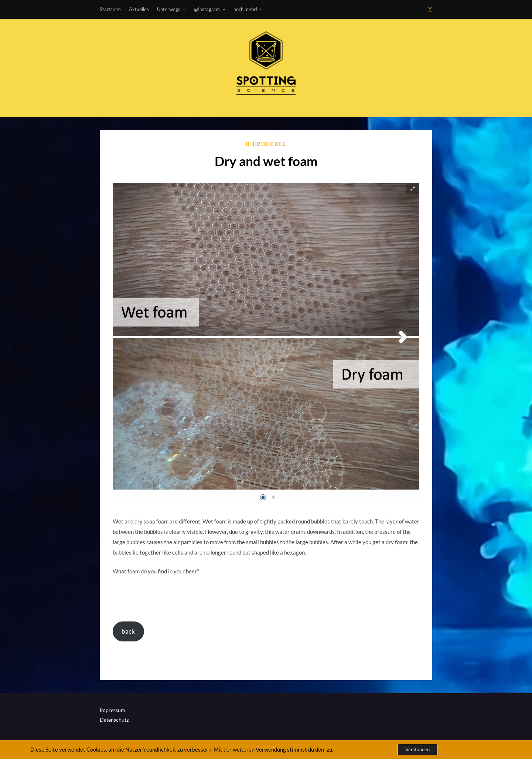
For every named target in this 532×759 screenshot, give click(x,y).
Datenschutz (114, 720)
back (128, 631)
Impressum (112, 710)
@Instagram (207, 9)
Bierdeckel (266, 144)
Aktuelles (139, 9)
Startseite (110, 9)
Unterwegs (169, 9)
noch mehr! (245, 9)
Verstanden (417, 749)
